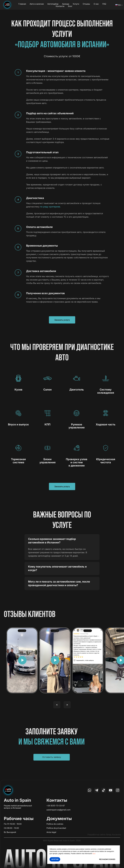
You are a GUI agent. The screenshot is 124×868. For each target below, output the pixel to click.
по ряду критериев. (50, 207)
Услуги (76, 4)
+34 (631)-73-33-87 (56, 806)
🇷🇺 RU (118, 5)
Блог (70, 6)
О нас (96, 4)
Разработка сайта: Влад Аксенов (104, 835)
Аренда (66, 4)
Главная (22, 4)
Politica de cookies (55, 824)
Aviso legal (51, 832)
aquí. (94, 854)
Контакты (60, 6)
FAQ (104, 4)
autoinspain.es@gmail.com (58, 810)
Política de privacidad (56, 828)
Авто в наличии (37, 4)
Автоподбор (53, 4)
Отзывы (86, 4)
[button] (52, 757)
